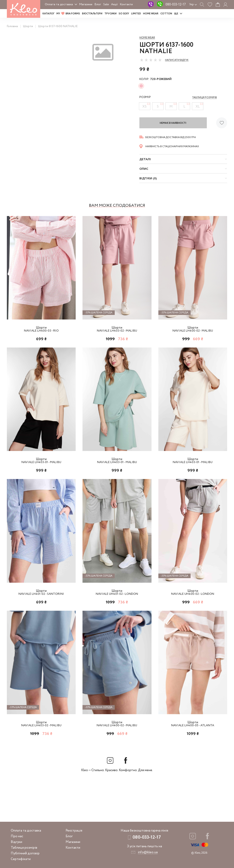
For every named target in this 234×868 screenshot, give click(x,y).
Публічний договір (25, 853)
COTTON (166, 14)
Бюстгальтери (92, 14)
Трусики (110, 14)
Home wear (147, 38)
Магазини (86, 4)
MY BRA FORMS (68, 14)
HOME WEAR (151, 14)
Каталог (48, 14)
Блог (98, 4)
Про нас (17, 836)
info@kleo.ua (148, 852)
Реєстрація (74, 831)
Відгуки (16, 842)
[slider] (151, 60)
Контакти (126, 4)
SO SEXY (124, 14)
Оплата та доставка (59, 4)
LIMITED (136, 14)
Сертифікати (21, 859)
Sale (106, 4)
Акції (114, 4)
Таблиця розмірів (24, 848)
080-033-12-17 (176, 5)
